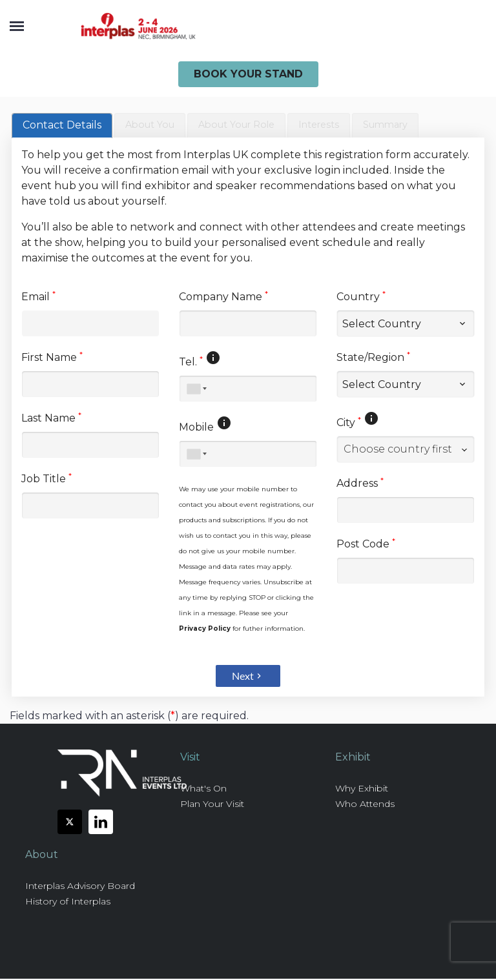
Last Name (51, 419)
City (349, 423)
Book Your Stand (248, 74)
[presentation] (62, 126)
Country (361, 297)
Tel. (191, 362)
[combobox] (406, 451)
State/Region (373, 358)
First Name (52, 358)
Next (248, 677)
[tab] (62, 126)
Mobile (196, 428)
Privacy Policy (205, 630)
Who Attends (365, 805)
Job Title (46, 479)
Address (360, 484)
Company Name (223, 297)
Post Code (366, 545)
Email (38, 297)
